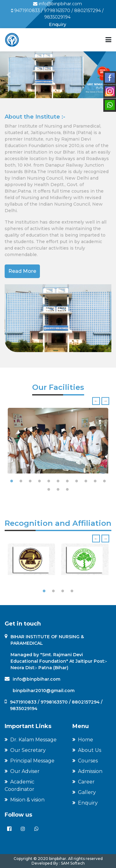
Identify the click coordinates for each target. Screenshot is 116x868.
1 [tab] (12, 481)
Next (105, 401)
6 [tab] (58, 481)
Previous (96, 401)
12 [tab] (49, 490)
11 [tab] (105, 481)
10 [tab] (95, 481)
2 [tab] (21, 481)
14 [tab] (67, 490)
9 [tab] (86, 481)
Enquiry (58, 24)
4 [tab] (40, 481)
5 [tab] (49, 481)
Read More (22, 271)
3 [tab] (30, 481)
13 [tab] (58, 490)
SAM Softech (72, 863)
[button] (9, 75)
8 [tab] (77, 481)
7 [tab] (67, 481)
